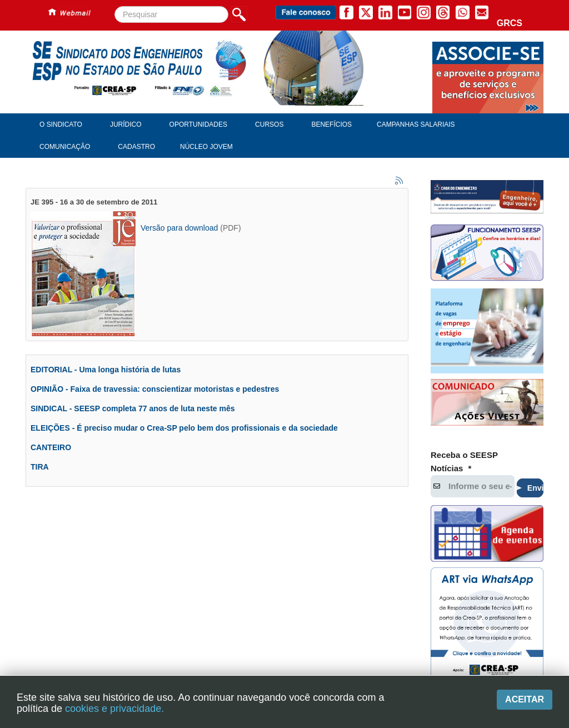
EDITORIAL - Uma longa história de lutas (106, 370)
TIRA (40, 467)
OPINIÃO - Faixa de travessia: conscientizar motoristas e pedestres (155, 389)
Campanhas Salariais (416, 124)
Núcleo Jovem (206, 147)
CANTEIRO (51, 447)
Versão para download (179, 228)
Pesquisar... (115, 6)
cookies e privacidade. (114, 709)
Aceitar (525, 699)
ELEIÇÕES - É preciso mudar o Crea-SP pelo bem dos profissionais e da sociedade (184, 428)
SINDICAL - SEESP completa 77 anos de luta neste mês (133, 408)
